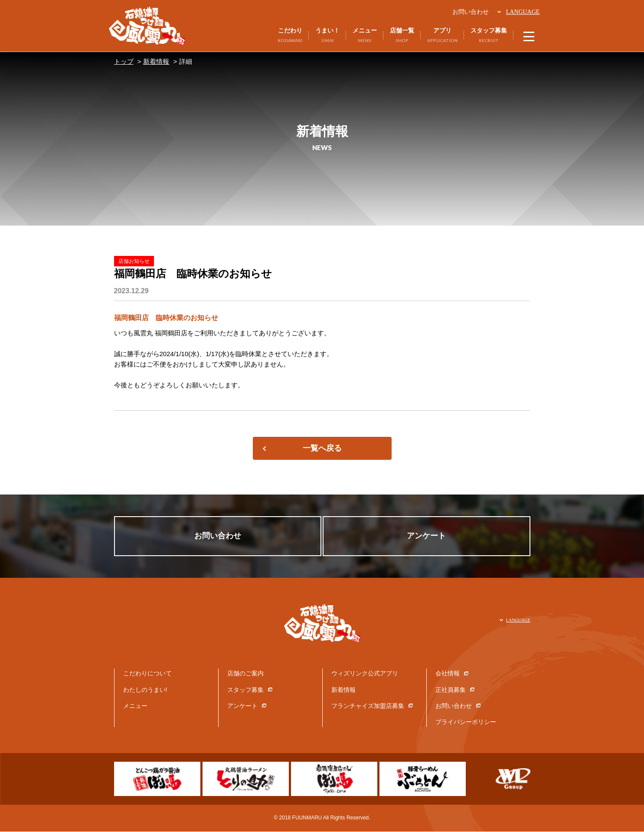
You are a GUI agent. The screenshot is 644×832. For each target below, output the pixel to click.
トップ (124, 61)
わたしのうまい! (145, 690)
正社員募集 (451, 690)
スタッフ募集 (245, 690)
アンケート (428, 536)
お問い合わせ (470, 12)
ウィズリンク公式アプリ (365, 674)
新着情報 (156, 61)
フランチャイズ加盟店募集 (368, 706)
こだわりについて (147, 674)
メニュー (135, 706)
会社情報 (448, 674)
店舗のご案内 (245, 674)
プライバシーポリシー (466, 722)
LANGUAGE (522, 12)
